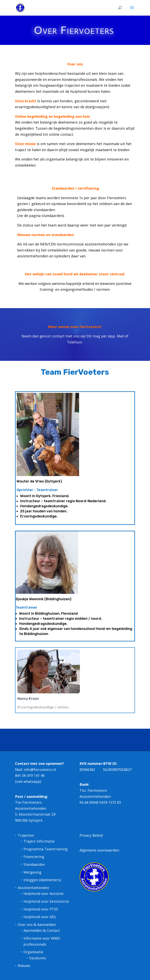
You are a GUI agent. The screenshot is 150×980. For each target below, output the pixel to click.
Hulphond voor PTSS (41, 909)
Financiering (34, 857)
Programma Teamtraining (46, 849)
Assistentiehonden (33, 888)
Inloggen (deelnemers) (42, 880)
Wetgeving (32, 872)
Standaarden (34, 864)
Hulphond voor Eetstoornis (46, 901)
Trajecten (26, 835)
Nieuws (24, 966)
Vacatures (37, 958)
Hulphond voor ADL (40, 917)
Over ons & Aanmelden (37, 925)
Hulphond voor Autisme (43, 894)
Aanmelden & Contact (42, 930)
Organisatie (33, 952)
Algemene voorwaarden (99, 850)
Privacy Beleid (91, 835)
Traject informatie (39, 841)
